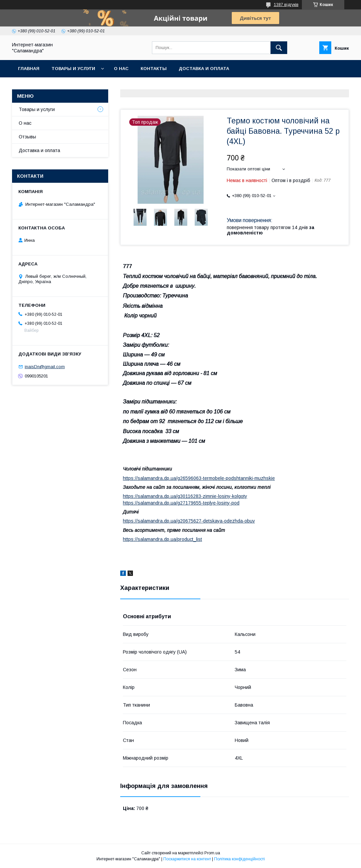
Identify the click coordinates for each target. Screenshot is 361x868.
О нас (121, 69)
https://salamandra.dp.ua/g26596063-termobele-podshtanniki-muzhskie (199, 478)
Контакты (154, 69)
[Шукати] (279, 48)
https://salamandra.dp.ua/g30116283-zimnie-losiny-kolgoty (185, 496)
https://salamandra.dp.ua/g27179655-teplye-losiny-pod (181, 503)
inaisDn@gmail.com (45, 367)
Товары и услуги (73, 69)
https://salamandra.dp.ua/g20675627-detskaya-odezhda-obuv (189, 521)
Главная (29, 69)
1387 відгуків (286, 5)
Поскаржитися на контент (187, 859)
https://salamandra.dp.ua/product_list (162, 539)
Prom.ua (212, 853)
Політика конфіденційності (239, 859)
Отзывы (27, 137)
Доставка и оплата (204, 69)
